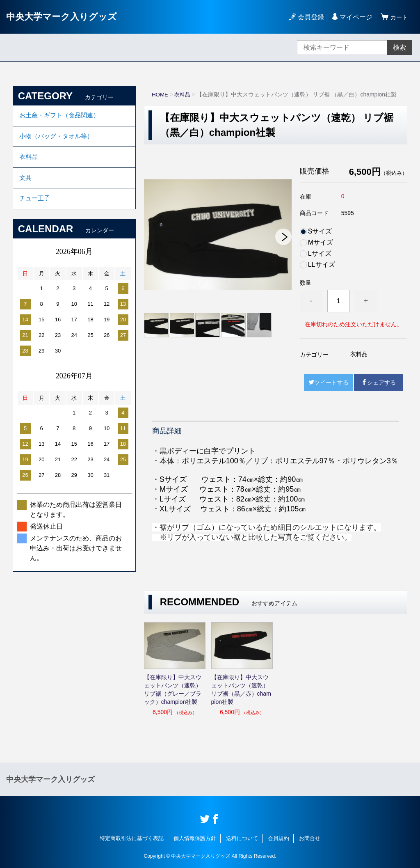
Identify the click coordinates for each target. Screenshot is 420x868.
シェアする (379, 382)
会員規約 (278, 838)
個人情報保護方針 (195, 838)
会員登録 (308, 17)
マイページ (354, 17)
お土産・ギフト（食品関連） (62, 116)
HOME (160, 94)
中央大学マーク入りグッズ (66, 17)
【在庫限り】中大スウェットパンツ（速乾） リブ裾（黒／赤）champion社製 (241, 689)
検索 (399, 47)
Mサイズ (321, 243)
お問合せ (310, 838)
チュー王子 (36, 207)
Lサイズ (320, 254)
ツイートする (329, 382)
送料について (242, 838)
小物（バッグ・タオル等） (59, 139)
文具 (26, 184)
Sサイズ (320, 231)
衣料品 (184, 94)
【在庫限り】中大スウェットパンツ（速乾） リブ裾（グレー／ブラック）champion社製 (173, 689)
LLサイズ (322, 265)
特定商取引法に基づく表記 (132, 838)
